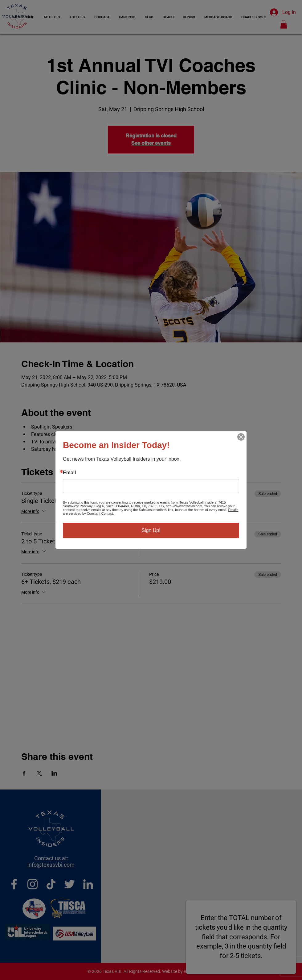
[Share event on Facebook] (24, 773)
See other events (151, 143)
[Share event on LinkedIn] (54, 773)
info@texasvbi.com (51, 865)
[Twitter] (69, 884)
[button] (52, 17)
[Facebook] (14, 884)
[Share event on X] (39, 773)
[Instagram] (33, 884)
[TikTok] (51, 884)
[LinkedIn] (88, 884)
